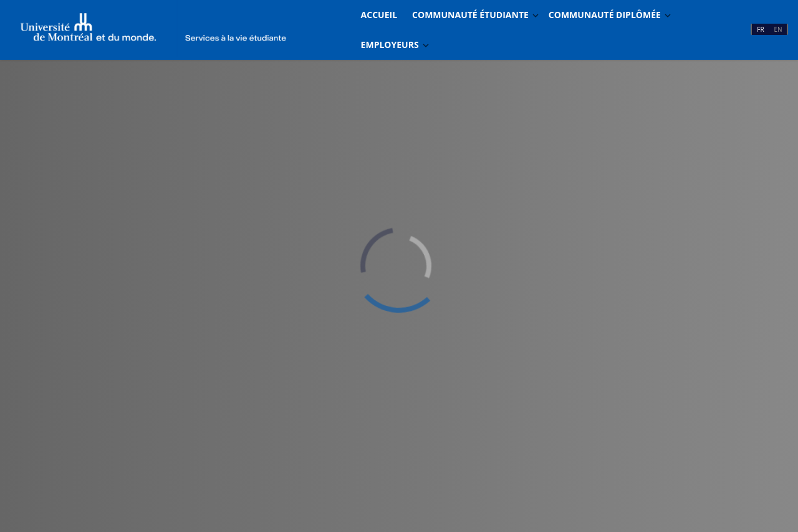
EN (778, 29)
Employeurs (390, 45)
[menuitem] (379, 15)
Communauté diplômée (605, 15)
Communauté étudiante (470, 15)
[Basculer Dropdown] (536, 15)
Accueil (379, 15)
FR (760, 29)
